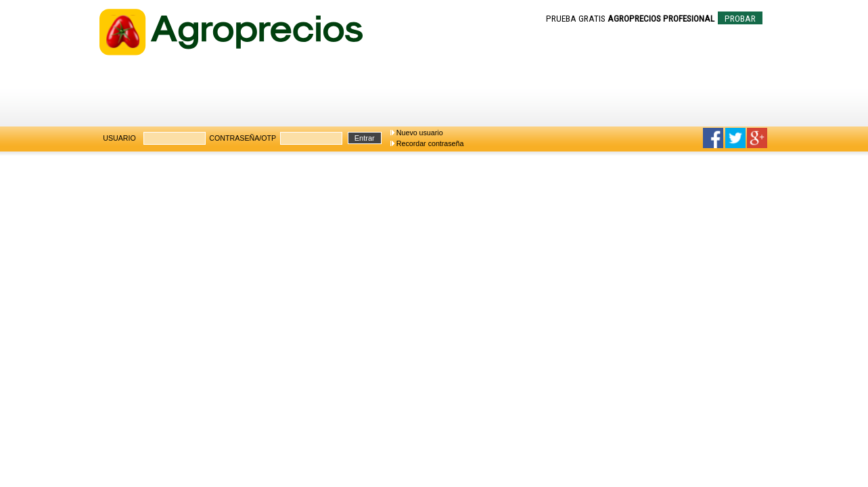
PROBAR (740, 19)
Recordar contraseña (430, 143)
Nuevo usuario (420, 133)
